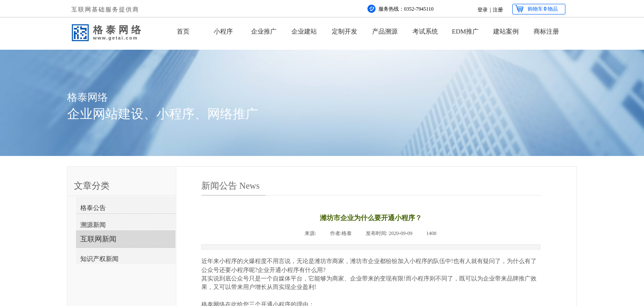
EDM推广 (465, 31)
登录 (483, 10)
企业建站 (304, 31)
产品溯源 (385, 31)
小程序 (223, 31)
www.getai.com (116, 38)
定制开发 (345, 31)
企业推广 (264, 31)
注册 (498, 10)
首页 (183, 31)
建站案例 (506, 31)
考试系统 (425, 31)
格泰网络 (119, 30)
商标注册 (546, 31)
